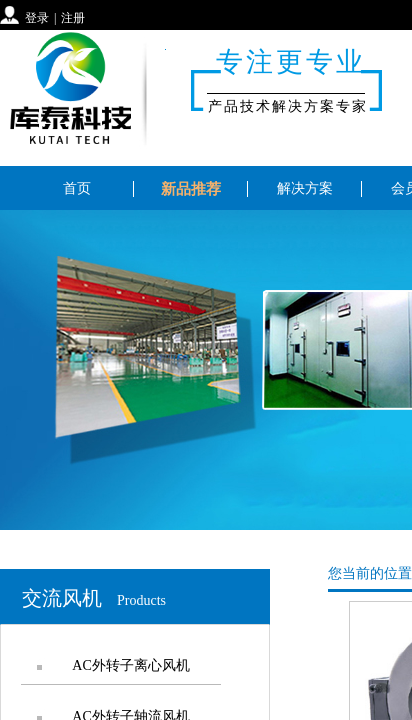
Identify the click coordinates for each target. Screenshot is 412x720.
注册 (73, 18)
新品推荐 (191, 189)
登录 (37, 18)
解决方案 (305, 188)
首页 (77, 188)
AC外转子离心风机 (130, 665)
